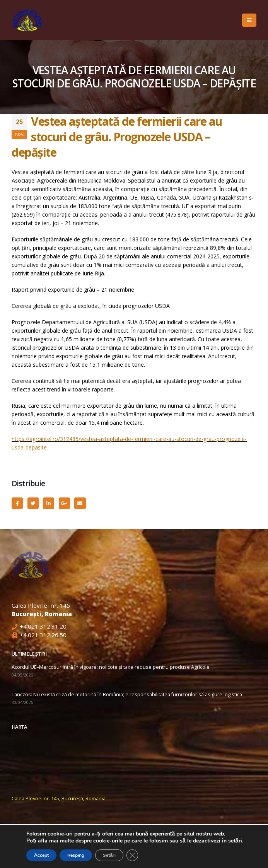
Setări (109, 855)
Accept (41, 855)
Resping (76, 855)
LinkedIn (49, 503)
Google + (64, 503)
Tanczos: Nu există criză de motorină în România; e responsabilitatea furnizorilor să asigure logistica (127, 695)
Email (80, 503)
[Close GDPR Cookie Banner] (132, 855)
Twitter (33, 503)
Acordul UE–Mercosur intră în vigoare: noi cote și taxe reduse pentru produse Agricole (111, 667)
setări (235, 841)
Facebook (17, 503)
